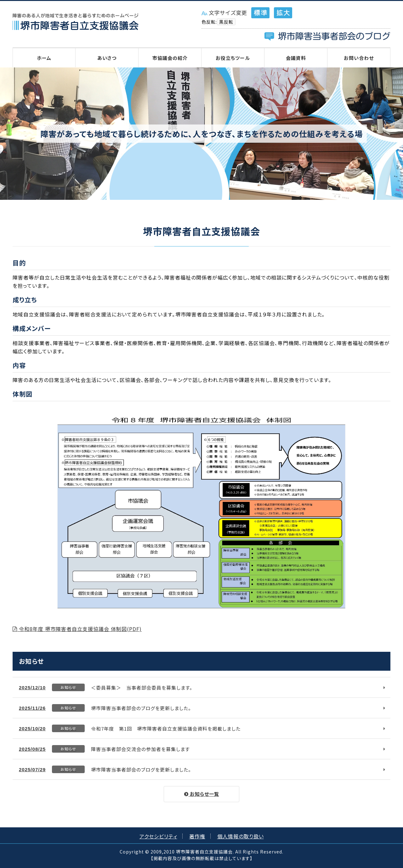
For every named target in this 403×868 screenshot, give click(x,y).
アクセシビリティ (158, 836)
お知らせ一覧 (202, 794)
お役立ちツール (233, 58)
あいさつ (107, 58)
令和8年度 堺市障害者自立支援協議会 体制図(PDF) (77, 629)
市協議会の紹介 (170, 58)
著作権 (197, 836)
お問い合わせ (359, 58)
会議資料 (296, 58)
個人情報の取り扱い (241, 836)
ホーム (44, 58)
